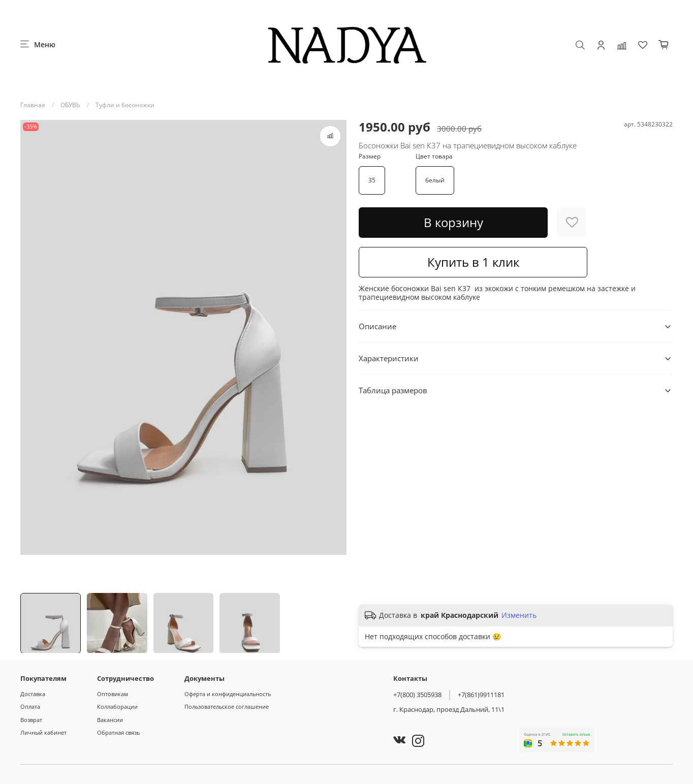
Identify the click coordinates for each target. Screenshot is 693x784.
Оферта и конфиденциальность (228, 694)
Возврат (31, 720)
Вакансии (110, 720)
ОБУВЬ (70, 105)
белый (435, 180)
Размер (370, 156)
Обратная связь (118, 732)
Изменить (519, 615)
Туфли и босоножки (125, 105)
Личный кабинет (43, 732)
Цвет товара (434, 156)
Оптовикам (113, 694)
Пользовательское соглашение (227, 707)
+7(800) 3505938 (417, 695)
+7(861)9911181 (481, 695)
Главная (33, 105)
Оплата (30, 707)
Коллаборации (117, 707)
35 (372, 180)
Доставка (33, 694)
